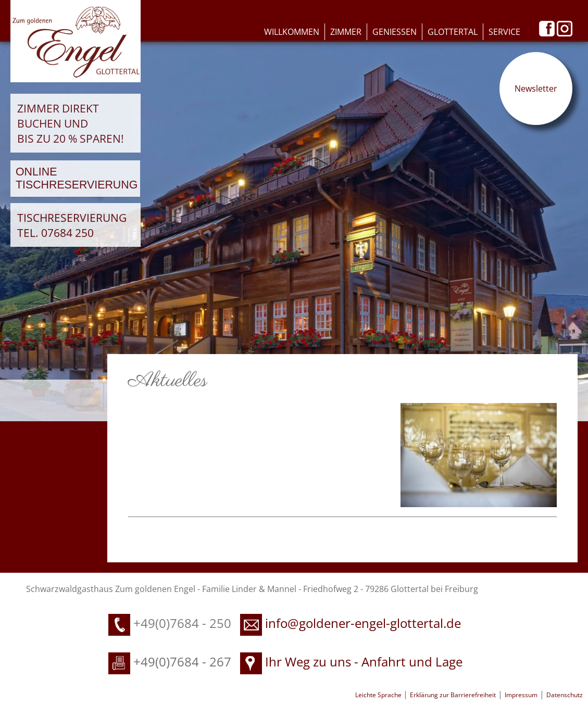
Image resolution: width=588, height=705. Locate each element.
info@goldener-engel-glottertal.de (363, 623)
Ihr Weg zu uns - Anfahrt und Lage (351, 662)
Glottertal (453, 32)
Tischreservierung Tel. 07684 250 (72, 225)
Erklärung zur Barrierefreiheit (453, 695)
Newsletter (536, 89)
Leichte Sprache (379, 695)
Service (504, 32)
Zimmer (346, 32)
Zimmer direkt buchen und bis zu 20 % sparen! (71, 123)
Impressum (521, 695)
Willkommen (292, 32)
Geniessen (395, 32)
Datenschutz (565, 695)
